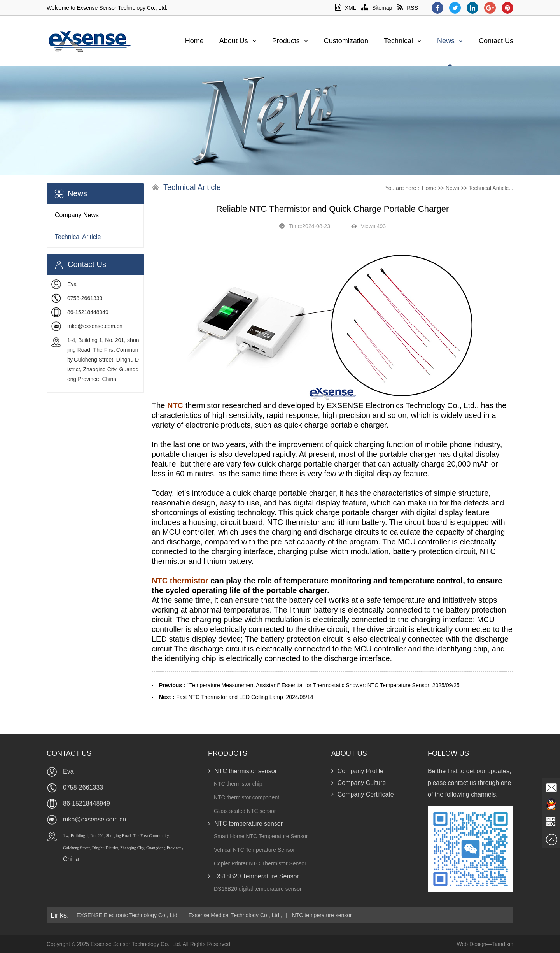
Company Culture (359, 783)
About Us (238, 41)
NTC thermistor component (247, 797)
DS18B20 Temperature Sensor (254, 876)
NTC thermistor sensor (242, 771)
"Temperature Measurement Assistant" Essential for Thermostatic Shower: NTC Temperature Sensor (308, 685)
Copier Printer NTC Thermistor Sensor (260, 863)
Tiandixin (502, 944)
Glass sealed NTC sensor (245, 811)
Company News (77, 215)
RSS (408, 8)
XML (346, 8)
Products (290, 41)
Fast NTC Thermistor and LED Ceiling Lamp (229, 697)
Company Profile (357, 771)
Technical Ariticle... (491, 188)
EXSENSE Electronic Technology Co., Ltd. (128, 915)
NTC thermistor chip (238, 784)
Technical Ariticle (78, 237)
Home (194, 41)
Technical (403, 41)
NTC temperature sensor (245, 824)
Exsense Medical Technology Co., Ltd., (235, 915)
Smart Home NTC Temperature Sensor (261, 836)
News (450, 41)
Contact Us (496, 41)
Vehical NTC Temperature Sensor (254, 850)
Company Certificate (363, 794)
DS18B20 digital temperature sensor (258, 889)
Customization (346, 41)
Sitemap (377, 8)
